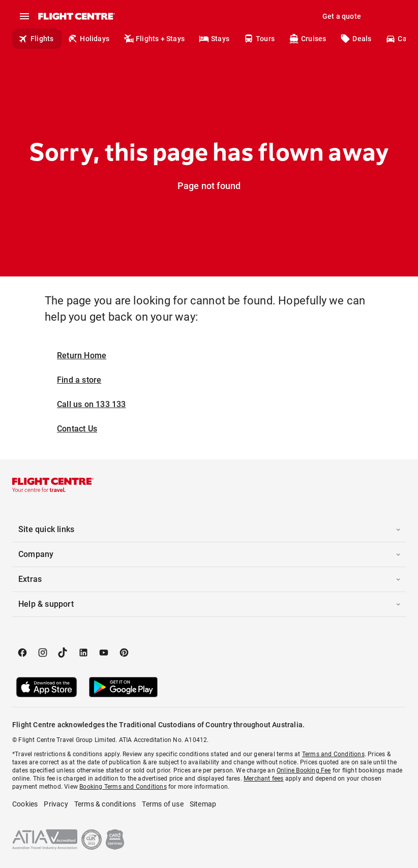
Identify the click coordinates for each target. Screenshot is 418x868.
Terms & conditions (105, 804)
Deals (356, 39)
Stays (214, 39)
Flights (36, 39)
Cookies (25, 804)
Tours (259, 39)
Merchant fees (264, 779)
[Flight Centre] (76, 16)
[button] (209, 530)
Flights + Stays (154, 39)
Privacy (56, 804)
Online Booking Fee (304, 770)
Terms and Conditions (333, 754)
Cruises (307, 39)
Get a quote (342, 16)
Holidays (88, 39)
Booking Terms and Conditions (123, 787)
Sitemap (203, 804)
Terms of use (162, 804)
